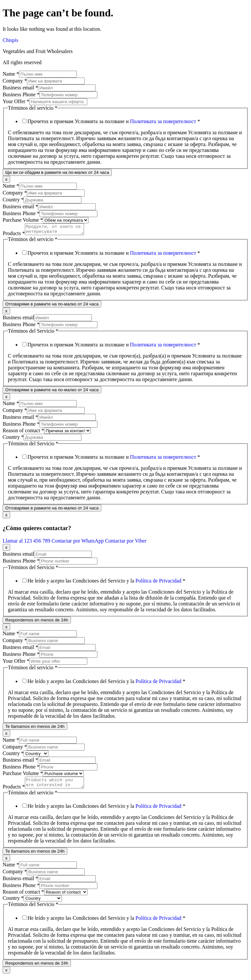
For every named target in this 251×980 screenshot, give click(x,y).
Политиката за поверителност (163, 121)
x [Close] (6, 179)
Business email (20, 88)
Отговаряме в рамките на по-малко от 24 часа (52, 306)
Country (13, 200)
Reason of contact (23, 432)
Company (15, 81)
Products (14, 235)
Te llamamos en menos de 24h (35, 728)
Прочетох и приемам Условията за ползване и (114, 121)
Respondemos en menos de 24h (37, 622)
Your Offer (16, 101)
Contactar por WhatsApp (78, 543)
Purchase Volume (23, 220)
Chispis (10, 40)
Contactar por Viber (126, 543)
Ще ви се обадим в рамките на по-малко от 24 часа (57, 172)
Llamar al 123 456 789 (27, 543)
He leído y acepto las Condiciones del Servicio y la (106, 583)
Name (11, 74)
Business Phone (21, 94)
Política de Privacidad (159, 583)
